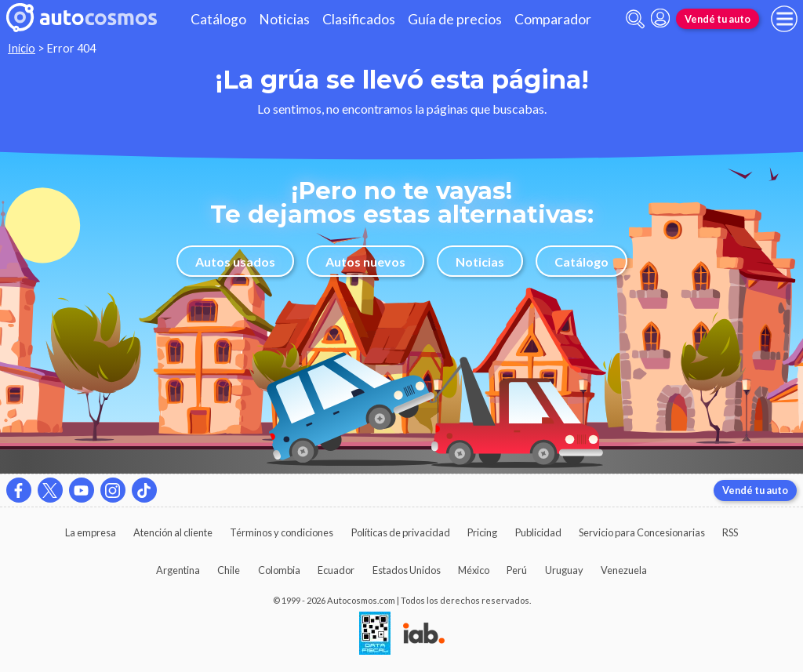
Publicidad (538, 532)
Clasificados (359, 19)
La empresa (91, 532)
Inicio (22, 48)
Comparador (553, 19)
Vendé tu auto (718, 19)
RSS (730, 532)
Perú (517, 570)
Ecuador (336, 570)
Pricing (482, 532)
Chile (229, 570)
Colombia (279, 570)
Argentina (178, 570)
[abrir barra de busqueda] (635, 19)
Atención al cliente (173, 532)
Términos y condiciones (282, 532)
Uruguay (564, 570)
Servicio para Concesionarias (642, 532)
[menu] (784, 19)
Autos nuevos (365, 262)
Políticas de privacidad (401, 532)
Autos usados (235, 262)
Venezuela (624, 570)
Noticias (284, 19)
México (474, 570)
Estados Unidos (407, 570)
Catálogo (218, 19)
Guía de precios (455, 19)
